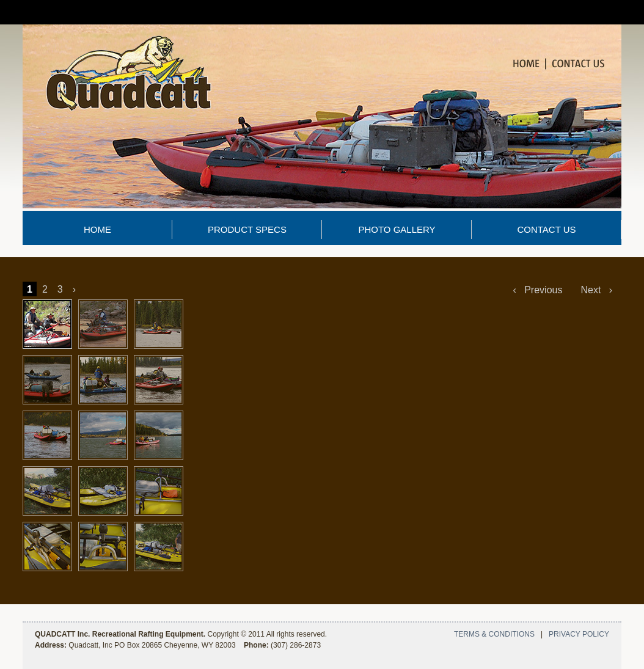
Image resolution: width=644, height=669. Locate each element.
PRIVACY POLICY (579, 634)
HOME (97, 229)
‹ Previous (538, 290)
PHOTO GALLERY (397, 229)
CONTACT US (546, 229)
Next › (596, 290)
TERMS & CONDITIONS (494, 634)
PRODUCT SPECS (247, 229)
